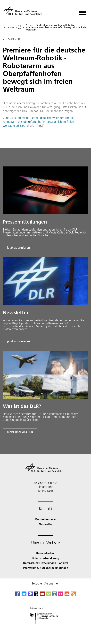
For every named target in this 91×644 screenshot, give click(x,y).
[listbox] (12, 27)
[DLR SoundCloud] (67, 595)
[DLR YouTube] (42, 595)
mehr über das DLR (20, 432)
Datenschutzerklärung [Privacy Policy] (45, 558)
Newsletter (46, 524)
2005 (20, 27)
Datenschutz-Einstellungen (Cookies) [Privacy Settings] (46, 563)
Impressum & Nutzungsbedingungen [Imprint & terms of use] (46, 568)
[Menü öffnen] (82, 12)
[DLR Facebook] (18, 595)
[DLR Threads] (36, 595)
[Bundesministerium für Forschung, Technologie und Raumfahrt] (45, 627)
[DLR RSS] (73, 595)
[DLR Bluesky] (24, 595)
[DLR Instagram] (55, 595)
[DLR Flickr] (61, 595)
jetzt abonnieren (18, 248)
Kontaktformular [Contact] (46, 519)
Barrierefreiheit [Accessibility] (45, 553)
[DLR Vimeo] (48, 595)
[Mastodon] (30, 595)
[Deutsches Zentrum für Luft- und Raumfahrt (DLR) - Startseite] (24, 12)
